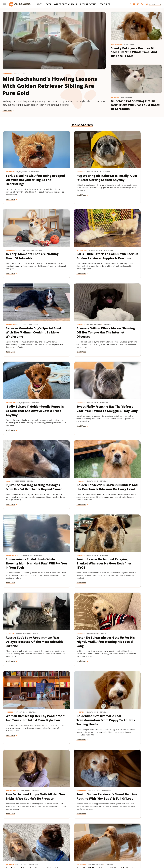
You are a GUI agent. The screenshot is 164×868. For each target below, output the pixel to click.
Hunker (118, 842)
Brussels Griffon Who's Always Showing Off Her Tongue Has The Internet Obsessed (132, 245)
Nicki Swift (28, 846)
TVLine (152, 846)
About (72, 828)
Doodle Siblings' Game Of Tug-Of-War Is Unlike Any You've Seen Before (82, 615)
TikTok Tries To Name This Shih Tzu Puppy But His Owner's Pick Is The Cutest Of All (81, 765)
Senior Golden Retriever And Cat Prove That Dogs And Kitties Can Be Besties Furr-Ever (27, 765)
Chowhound (19, 842)
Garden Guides (64, 842)
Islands (126, 842)
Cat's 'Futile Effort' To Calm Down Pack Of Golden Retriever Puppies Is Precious (27, 243)
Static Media (69, 832)
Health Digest (93, 842)
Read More (7, 110)
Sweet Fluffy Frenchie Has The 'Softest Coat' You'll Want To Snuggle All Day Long (82, 316)
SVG (95, 846)
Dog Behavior (8, 73)
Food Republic (49, 842)
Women (75, 849)
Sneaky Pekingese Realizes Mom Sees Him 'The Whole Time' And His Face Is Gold (135, 52)
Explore (30, 842)
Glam (75, 842)
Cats (48, 4)
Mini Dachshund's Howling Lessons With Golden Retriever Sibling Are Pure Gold (50, 86)
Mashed (153, 842)
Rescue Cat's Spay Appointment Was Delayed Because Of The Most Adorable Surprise (26, 469)
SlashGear (87, 846)
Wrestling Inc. (86, 849)
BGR (10, 842)
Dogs (39, 4)
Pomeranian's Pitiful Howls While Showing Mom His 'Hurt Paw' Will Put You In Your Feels (82, 393)
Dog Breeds (10, 162)
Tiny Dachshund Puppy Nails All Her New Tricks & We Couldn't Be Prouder (80, 539)
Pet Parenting (88, 4)
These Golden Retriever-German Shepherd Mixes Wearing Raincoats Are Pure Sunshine (80, 692)
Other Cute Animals (65, 4)
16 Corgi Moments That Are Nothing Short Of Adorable (134, 168)
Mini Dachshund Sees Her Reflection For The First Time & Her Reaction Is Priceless (135, 690)
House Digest (107, 842)
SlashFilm (76, 846)
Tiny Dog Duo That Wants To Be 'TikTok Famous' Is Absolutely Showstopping (27, 690)
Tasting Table (105, 846)
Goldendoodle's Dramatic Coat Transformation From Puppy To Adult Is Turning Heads (26, 541)
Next (87, 807)
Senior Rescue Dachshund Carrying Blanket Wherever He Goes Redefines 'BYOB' (134, 391)
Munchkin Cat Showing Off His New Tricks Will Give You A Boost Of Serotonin (135, 105)
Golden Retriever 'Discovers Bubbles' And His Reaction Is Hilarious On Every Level (27, 391)
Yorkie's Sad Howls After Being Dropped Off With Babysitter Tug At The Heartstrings (24, 172)
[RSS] (142, 4)
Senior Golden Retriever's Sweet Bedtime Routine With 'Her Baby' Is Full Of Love (135, 539)
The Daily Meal (119, 846)
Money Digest (15, 846)
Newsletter (154, 4)
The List (130, 846)
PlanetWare (55, 846)
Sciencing (66, 846)
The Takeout (141, 846)
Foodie (38, 842)
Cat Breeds (115, 97)
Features (105, 4)
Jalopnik (135, 842)
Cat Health (10, 458)
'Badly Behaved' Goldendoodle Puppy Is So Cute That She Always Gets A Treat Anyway (27, 318)
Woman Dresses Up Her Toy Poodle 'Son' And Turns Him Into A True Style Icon (134, 466)
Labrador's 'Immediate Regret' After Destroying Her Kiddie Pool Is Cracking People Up (136, 617)
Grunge (82, 842)
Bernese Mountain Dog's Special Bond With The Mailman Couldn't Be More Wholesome (79, 245)
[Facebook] (130, 4)
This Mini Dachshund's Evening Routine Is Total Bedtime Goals (131, 763)
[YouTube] (134, 4)
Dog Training (11, 308)
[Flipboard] (138, 4)
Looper (144, 842)
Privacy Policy (87, 828)
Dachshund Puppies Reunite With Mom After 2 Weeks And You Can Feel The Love (28, 615)
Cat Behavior (11, 235)
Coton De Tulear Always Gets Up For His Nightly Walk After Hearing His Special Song (81, 466)
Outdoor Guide (41, 846)
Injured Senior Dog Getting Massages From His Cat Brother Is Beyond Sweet (133, 316)
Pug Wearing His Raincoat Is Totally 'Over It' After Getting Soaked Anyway (81, 170)
